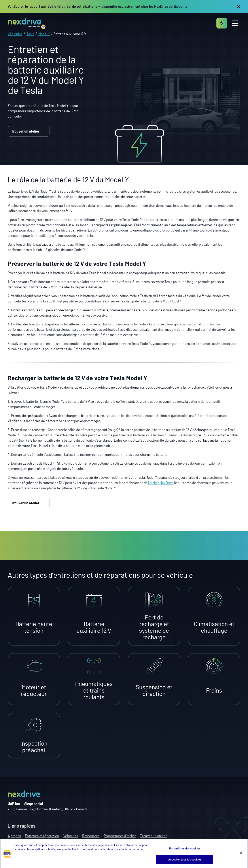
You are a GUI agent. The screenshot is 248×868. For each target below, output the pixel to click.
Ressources (91, 836)
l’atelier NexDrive (161, 483)
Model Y (44, 34)
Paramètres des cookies (185, 853)
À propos (14, 836)
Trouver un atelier (29, 131)
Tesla (30, 34)
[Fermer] (241, 858)
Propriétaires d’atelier (120, 836)
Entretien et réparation (42, 836)
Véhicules (15, 34)
